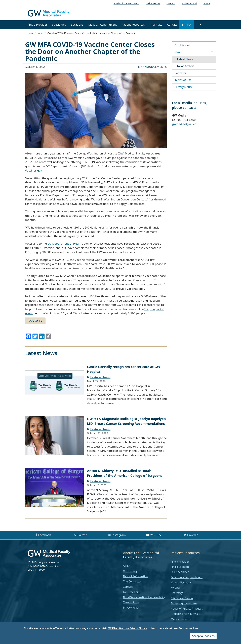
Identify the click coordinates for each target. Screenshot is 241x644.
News (41, 33)
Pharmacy (156, 25)
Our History (182, 45)
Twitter (82, 535)
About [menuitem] (207, 3)
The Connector (132, 581)
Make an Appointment (103, 25)
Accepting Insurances (184, 603)
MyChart (176, 588)
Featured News (100, 377)
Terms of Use (183, 80)
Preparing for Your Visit (185, 614)
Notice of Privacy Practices (187, 609)
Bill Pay (187, 25)
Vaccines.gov (33, 170)
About (127, 566)
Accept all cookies (203, 636)
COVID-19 (35, 321)
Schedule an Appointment (187, 577)
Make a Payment (181, 582)
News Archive (186, 66)
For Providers (131, 592)
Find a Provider (37, 25)
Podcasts (180, 73)
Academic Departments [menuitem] (126, 3)
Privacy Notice (184, 87)
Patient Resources (133, 25)
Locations (77, 25)
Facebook (45, 535)
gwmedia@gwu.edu (185, 124)
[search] (200, 25)
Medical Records (181, 619)
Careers (128, 587)
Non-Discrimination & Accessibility (144, 597)
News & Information (135, 576)
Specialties (59, 25)
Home (31, 33)
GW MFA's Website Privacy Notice (127, 628)
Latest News (185, 59)
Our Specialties (180, 572)
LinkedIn (193, 535)
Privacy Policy (131, 608)
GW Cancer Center (182, 598)
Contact (172, 25)
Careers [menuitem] (171, 3)
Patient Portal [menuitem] (189, 3)
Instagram (119, 535)
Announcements (154, 67)
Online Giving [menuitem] (153, 3)
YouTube (156, 535)
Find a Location (180, 567)
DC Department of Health (65, 244)
